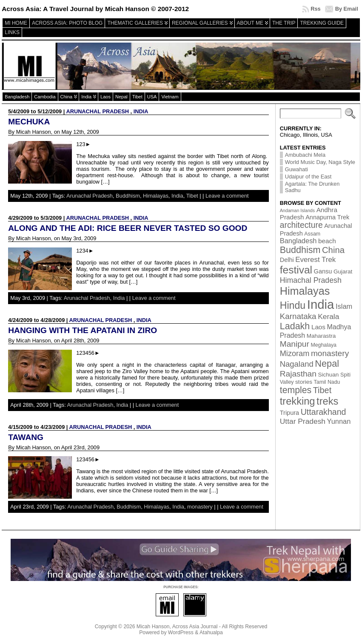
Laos (105, 97)
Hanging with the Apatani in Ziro (83, 330)
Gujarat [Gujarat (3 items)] (343, 272)
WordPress (181, 632)
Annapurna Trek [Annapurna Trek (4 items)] (327, 217)
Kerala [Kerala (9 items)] (328, 316)
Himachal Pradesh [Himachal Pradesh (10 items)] (311, 280)
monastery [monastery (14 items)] (330, 353)
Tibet (137, 97)
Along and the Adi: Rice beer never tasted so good (128, 228)
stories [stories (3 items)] (304, 382)
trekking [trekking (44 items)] (298, 401)
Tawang (26, 437)
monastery (200, 507)
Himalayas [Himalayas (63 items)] (305, 291)
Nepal (121, 97)
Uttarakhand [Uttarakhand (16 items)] (324, 412)
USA (152, 97)
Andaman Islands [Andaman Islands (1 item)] (297, 210)
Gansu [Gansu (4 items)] (323, 271)
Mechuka (29, 122)
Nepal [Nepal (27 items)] (327, 364)
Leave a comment (227, 196)
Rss (315, 9)
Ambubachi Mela (305, 155)
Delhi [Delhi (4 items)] (287, 260)
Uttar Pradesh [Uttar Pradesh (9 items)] (303, 421)
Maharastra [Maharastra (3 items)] (321, 336)
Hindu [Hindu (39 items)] (293, 305)
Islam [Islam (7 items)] (344, 306)
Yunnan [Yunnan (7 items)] (339, 421)
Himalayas (156, 196)
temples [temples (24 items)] (296, 390)
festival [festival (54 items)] (296, 270)
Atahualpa (211, 632)
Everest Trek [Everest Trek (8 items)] (315, 260)
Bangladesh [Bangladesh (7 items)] (298, 241)
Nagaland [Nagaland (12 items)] (297, 364)
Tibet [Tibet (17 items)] (322, 390)
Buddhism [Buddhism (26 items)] (300, 250)
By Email (347, 9)
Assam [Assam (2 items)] (312, 234)
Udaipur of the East (308, 177)
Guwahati (296, 169)
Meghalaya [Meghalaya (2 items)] (324, 345)
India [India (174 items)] (321, 304)
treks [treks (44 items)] (327, 401)
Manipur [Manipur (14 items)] (295, 344)
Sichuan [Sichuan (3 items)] (328, 375)
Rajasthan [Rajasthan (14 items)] (298, 374)
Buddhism (128, 196)
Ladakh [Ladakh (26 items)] (295, 326)
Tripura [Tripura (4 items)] (289, 413)
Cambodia (45, 97)
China (67, 97)
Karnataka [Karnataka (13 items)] (298, 316)
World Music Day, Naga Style (320, 162)
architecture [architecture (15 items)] (301, 225)
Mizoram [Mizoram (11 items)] (295, 354)
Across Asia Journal (195, 627)
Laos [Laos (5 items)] (318, 327)
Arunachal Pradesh (97, 111)
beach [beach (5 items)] (327, 241)
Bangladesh (17, 97)
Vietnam (170, 97)
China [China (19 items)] (333, 250)
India (86, 97)
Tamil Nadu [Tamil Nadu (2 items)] (327, 382)
